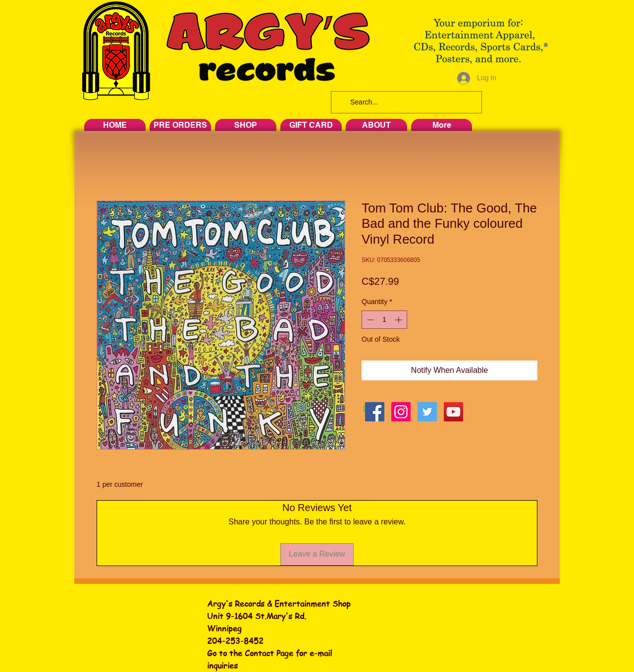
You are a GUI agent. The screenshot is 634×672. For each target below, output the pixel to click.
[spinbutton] (384, 320)
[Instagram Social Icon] (401, 412)
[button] (546, 45)
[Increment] (399, 320)
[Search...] (405, 102)
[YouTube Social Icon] (453, 412)
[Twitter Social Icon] (427, 412)
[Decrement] (369, 320)
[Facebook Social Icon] (375, 412)
